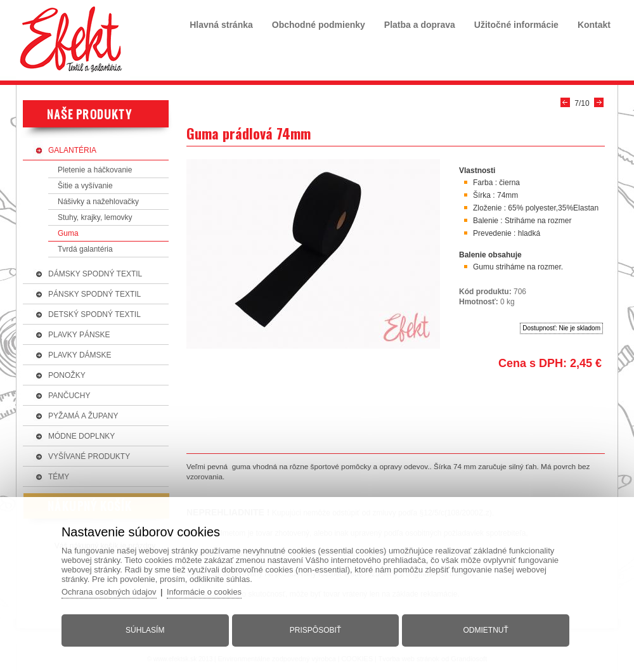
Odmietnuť (485, 630)
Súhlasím (146, 630)
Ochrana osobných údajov (111, 591)
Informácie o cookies (208, 591)
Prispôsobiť (315, 630)
